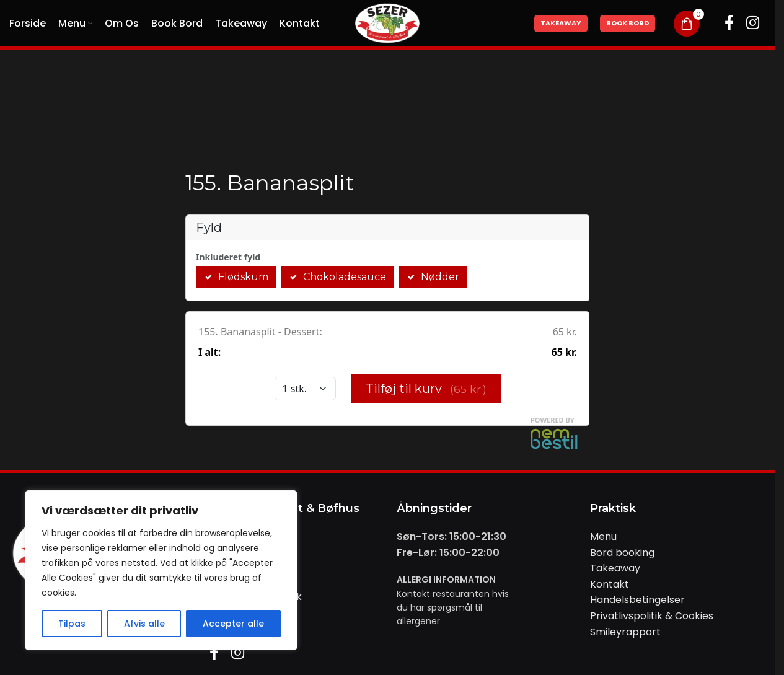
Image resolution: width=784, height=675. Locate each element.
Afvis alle (144, 624)
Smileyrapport (625, 632)
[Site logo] (387, 23)
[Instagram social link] (753, 24)
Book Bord (628, 23)
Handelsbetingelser (637, 600)
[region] (161, 570)
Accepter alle (233, 624)
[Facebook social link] (729, 24)
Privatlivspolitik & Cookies (652, 616)
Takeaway (561, 23)
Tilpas (72, 624)
